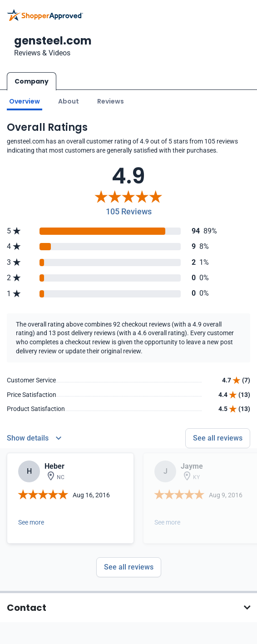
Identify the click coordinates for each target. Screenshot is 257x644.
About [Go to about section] (69, 101)
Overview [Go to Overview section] (25, 101)
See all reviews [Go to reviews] (218, 438)
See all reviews (129, 567)
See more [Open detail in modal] (31, 522)
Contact (27, 608)
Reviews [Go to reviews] (111, 101)
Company (32, 81)
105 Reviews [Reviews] (129, 211)
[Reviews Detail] (34, 438)
